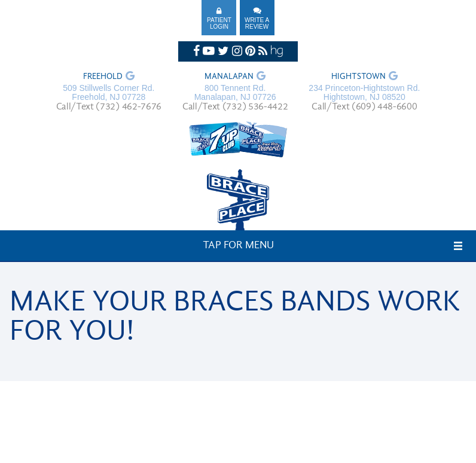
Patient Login (219, 23)
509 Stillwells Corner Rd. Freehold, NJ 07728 (109, 93)
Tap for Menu (238, 246)
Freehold (103, 77)
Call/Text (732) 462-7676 (109, 107)
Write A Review (257, 23)
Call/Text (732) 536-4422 (235, 107)
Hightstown (358, 77)
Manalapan (229, 77)
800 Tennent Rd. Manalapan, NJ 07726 (235, 93)
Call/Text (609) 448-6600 (364, 107)
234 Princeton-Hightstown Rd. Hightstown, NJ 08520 (364, 93)
